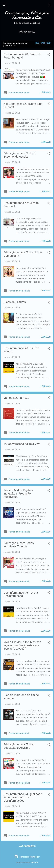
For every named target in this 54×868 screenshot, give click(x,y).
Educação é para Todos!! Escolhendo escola (19, 155)
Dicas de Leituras (15, 302)
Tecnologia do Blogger (27, 857)
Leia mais (46, 92)
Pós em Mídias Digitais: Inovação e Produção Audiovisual (19, 494)
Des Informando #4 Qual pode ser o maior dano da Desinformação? (23, 797)
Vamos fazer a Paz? (16, 398)
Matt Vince (34, 862)
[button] (49, 55)
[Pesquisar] (50, 6)
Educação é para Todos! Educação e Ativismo (19, 746)
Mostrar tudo (43, 43)
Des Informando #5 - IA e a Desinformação (21, 594)
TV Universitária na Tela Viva (22, 444)
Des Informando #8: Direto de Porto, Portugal (22, 56)
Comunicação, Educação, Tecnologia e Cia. (27, 15)
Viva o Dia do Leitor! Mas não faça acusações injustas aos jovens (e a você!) (22, 645)
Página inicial (27, 32)
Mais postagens (27, 846)
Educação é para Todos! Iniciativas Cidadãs (19, 545)
